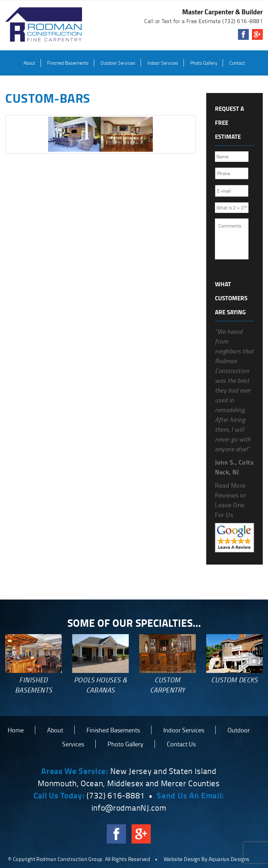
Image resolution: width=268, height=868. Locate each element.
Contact (237, 63)
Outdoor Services (118, 63)
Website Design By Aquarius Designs (207, 859)
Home (16, 730)
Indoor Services (163, 63)
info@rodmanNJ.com (129, 808)
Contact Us (181, 744)
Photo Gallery (204, 63)
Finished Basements (68, 63)
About (29, 63)
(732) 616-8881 (243, 21)
